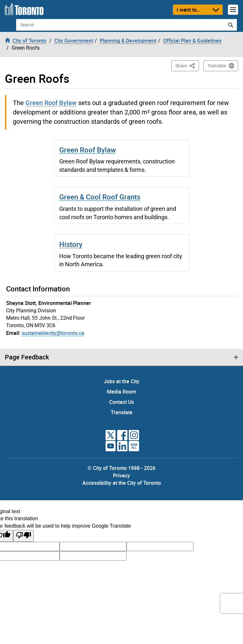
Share (187, 65)
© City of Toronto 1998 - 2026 (121, 468)
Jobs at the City (121, 381)
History (71, 244)
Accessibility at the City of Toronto (122, 483)
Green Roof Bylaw (51, 103)
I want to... (189, 10)
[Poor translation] (23, 536)
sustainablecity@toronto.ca (53, 333)
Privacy (121, 475)
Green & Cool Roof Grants (100, 197)
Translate (217, 66)
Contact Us (121, 402)
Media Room (121, 392)
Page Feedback (27, 357)
